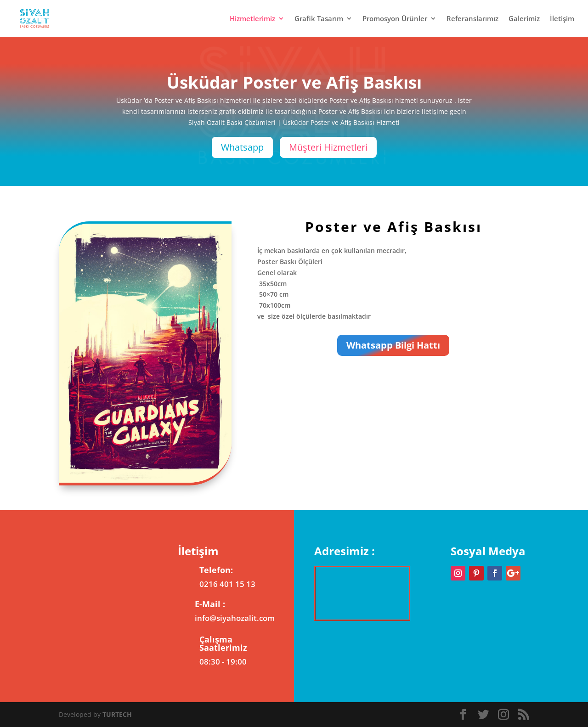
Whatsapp (242, 147)
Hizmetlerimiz (252, 19)
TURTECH (117, 714)
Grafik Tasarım (319, 19)
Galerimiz (524, 19)
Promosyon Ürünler (395, 19)
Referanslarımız (472, 19)
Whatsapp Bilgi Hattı (393, 345)
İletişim (562, 19)
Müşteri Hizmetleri (328, 147)
